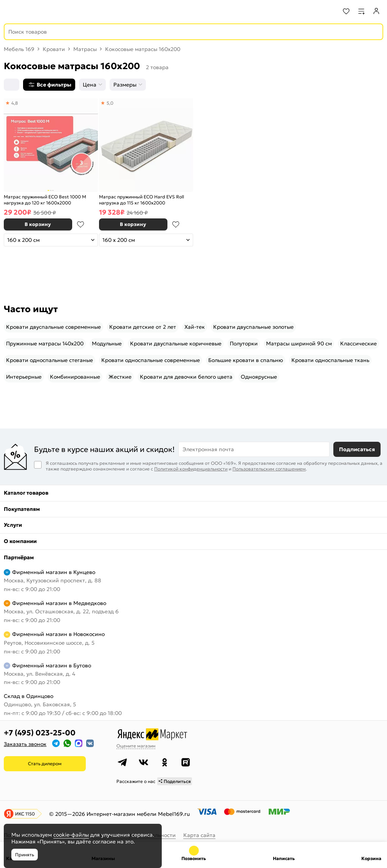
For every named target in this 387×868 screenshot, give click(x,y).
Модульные (107, 343)
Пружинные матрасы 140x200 (45, 343)
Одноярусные (259, 377)
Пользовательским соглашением (269, 469)
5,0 (110, 103)
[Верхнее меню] (11, 11)
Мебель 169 (19, 49)
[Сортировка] (12, 85)
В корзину (38, 224)
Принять (25, 855)
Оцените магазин (136, 746)
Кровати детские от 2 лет (143, 327)
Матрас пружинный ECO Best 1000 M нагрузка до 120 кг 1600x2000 (45, 200)
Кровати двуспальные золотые (253, 327)
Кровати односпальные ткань (330, 360)
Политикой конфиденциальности (191, 469)
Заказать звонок (25, 744)
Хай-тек (195, 327)
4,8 (15, 103)
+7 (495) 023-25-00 (40, 733)
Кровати (54, 49)
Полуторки (244, 343)
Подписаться (357, 449)
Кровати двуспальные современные (53, 327)
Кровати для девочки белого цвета (186, 377)
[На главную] (34, 11)
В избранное (80, 224)
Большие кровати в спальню (246, 360)
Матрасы (85, 49)
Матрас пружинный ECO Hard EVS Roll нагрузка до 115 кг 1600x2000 (142, 200)
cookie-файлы (71, 835)
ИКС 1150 (25, 814)
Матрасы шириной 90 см (299, 343)
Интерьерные (24, 377)
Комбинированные (75, 377)
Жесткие (120, 377)
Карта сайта (199, 835)
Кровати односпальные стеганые (50, 360)
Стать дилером (45, 764)
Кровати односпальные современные (151, 360)
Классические (358, 343)
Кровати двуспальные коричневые (176, 343)
